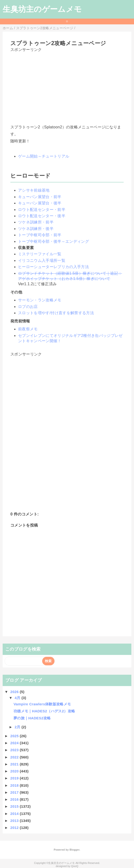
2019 (15, 778)
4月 (18, 698)
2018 (15, 785)
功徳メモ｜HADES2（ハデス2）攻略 (44, 711)
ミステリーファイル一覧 (40, 254)
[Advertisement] (67, 86)
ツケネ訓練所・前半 (36, 222)
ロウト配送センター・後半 (42, 216)
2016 (15, 799)
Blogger (74, 850)
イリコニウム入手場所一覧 (42, 260)
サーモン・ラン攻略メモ (40, 300)
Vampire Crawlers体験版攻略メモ (42, 704)
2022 (15, 757)
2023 (15, 750)
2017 (15, 792)
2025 (15, 736)
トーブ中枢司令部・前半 (40, 235)
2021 (15, 764)
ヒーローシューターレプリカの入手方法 (54, 267)
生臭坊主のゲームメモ (42, 9)
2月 (18, 727)
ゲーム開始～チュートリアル (44, 156)
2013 (15, 821)
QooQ (75, 866)
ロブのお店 (28, 307)
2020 (15, 771)
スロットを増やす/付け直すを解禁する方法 (56, 313)
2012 (15, 828)
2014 (15, 814)
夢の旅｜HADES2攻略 (32, 718)
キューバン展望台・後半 (40, 203)
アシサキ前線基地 (34, 190)
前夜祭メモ (28, 329)
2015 (15, 806)
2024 (15, 743)
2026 (15, 692)
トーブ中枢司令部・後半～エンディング (54, 241)
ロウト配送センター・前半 (42, 210)
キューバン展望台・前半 (40, 197)
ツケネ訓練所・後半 (36, 229)
